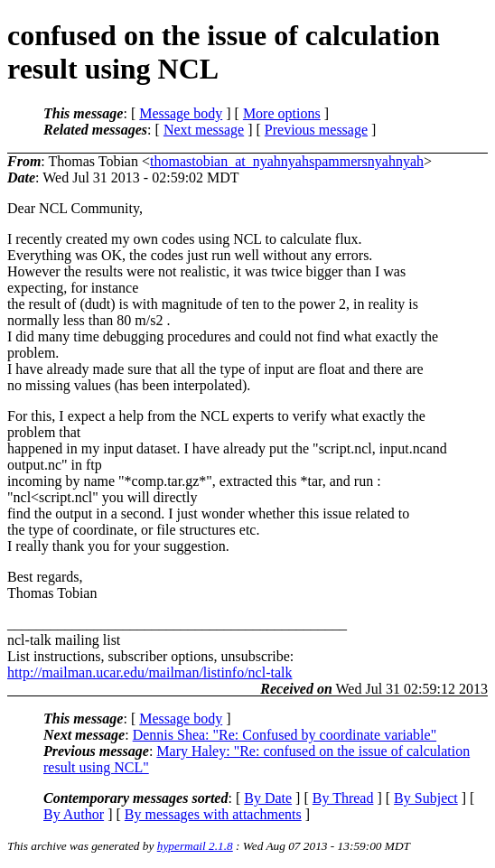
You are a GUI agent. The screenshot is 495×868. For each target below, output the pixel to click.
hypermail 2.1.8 (195, 846)
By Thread (343, 798)
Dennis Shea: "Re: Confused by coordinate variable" (285, 735)
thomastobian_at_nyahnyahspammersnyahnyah (287, 161)
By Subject (426, 798)
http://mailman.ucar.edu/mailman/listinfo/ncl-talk (149, 672)
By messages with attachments (213, 814)
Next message (204, 130)
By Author (74, 814)
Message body (181, 113)
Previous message (316, 130)
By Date (268, 798)
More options (282, 113)
